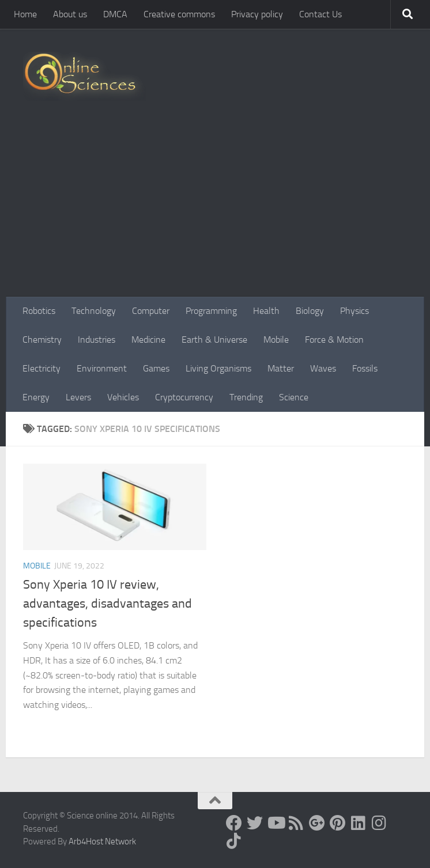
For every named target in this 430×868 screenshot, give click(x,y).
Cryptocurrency (184, 397)
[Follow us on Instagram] (379, 823)
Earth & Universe (214, 340)
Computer (151, 311)
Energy (36, 397)
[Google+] (317, 823)
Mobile (276, 340)
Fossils (365, 368)
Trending (246, 397)
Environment (102, 368)
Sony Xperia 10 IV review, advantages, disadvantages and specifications (108, 604)
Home (25, 14)
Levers (78, 397)
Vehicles (123, 397)
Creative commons (179, 14)
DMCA (115, 14)
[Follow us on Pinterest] (338, 823)
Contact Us (320, 14)
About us (70, 14)
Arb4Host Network (102, 842)
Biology (310, 311)
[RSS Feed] (296, 823)
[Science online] (234, 823)
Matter (281, 368)
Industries (97, 340)
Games (156, 368)
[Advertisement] (215, 210)
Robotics (39, 311)
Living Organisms (218, 368)
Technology (94, 311)
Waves (323, 368)
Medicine (148, 340)
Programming (211, 311)
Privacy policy (257, 14)
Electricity (42, 368)
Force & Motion (334, 340)
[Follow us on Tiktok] (234, 841)
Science (294, 397)
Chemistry (42, 340)
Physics (354, 311)
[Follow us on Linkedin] (359, 823)
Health (266, 311)
